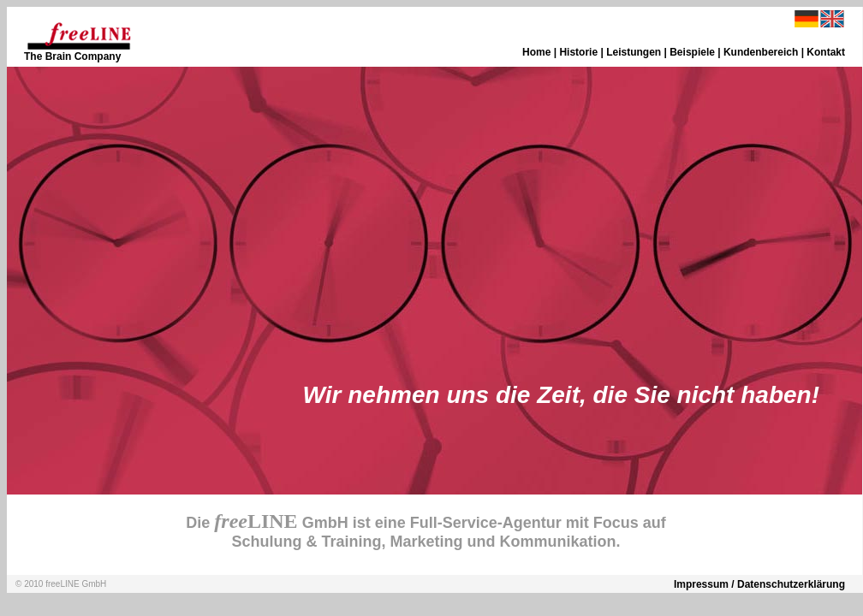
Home (536, 52)
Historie (578, 52)
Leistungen (634, 52)
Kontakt (826, 52)
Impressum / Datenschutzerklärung (759, 584)
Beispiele (692, 52)
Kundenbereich (761, 52)
